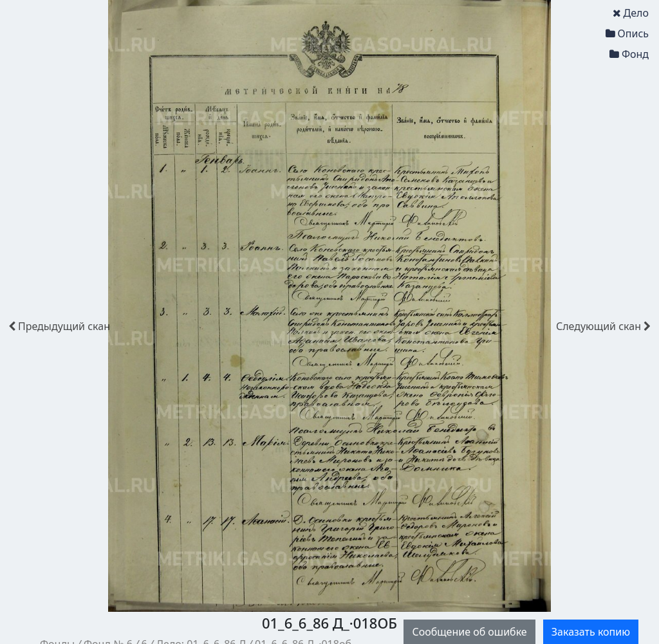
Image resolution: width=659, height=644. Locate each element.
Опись (627, 33)
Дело (631, 13)
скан (59, 326)
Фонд (629, 54)
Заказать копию (591, 632)
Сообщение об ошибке (469, 632)
